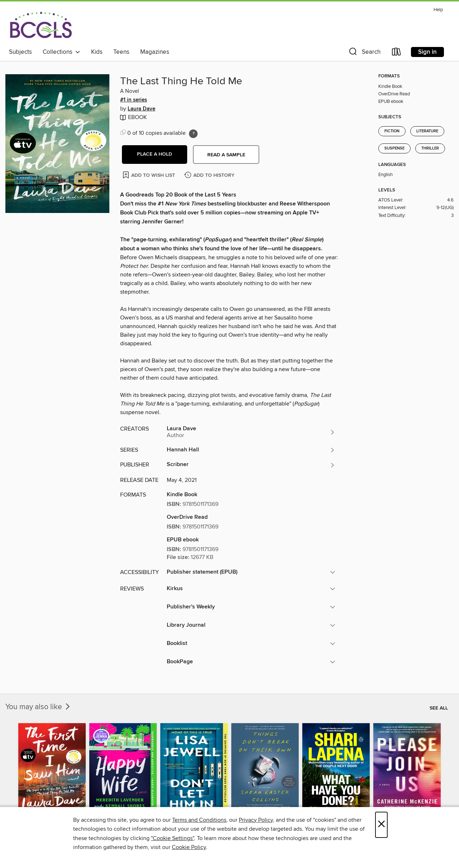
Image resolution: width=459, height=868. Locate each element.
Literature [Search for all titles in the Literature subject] (427, 131)
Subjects (20, 52)
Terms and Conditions (199, 820)
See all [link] (439, 708)
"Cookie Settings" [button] (172, 838)
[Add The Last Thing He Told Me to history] (210, 176)
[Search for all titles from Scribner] (251, 465)
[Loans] (397, 53)
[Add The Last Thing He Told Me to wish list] (149, 175)
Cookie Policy (189, 847)
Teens (121, 52)
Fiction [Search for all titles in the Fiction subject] (392, 131)
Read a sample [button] (226, 155)
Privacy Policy (256, 820)
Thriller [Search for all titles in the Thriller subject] (430, 148)
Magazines (155, 52)
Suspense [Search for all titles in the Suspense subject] (394, 148)
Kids (97, 52)
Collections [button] (61, 52)
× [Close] (381, 825)
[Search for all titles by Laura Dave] (251, 432)
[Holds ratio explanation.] (193, 134)
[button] (364, 53)
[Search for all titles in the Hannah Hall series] (251, 450)
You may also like (38, 707)
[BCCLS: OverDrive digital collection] (41, 25)
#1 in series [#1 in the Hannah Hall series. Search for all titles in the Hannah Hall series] (134, 100)
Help (438, 10)
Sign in (427, 52)
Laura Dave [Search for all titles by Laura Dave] (141, 109)
